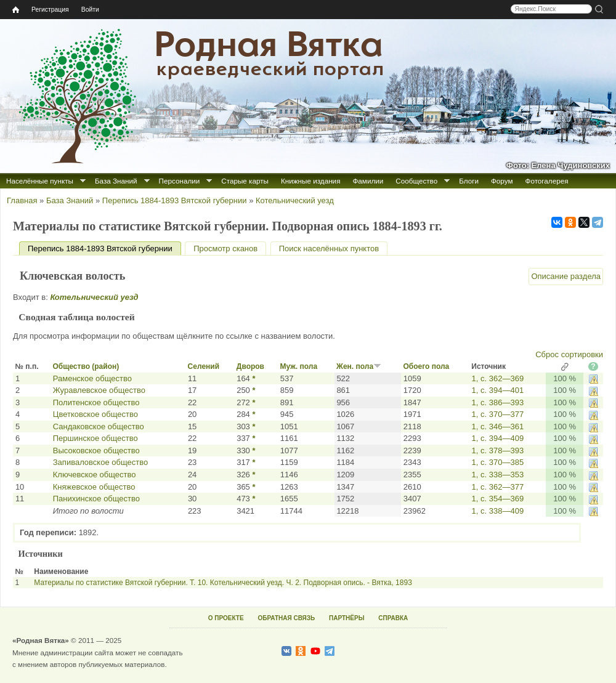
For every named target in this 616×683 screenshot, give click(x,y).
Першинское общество (95, 438)
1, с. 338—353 (498, 475)
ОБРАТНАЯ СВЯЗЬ (286, 618)
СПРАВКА (393, 618)
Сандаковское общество (99, 426)
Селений (204, 366)
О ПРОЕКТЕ (226, 618)
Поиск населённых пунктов (329, 249)
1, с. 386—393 (498, 402)
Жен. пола (359, 366)
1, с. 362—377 (498, 487)
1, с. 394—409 (498, 438)
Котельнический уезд (295, 200)
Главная (22, 200)
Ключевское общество (95, 475)
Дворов (250, 366)
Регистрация (50, 10)
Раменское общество (92, 378)
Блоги (469, 181)
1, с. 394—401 (498, 390)
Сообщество (416, 181)
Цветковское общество (95, 414)
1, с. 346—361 (498, 426)
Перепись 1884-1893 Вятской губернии (175, 200)
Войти (90, 10)
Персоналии (180, 181)
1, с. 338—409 (498, 511)
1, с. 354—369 (498, 499)
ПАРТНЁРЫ (346, 618)
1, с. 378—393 (498, 451)
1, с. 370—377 (498, 414)
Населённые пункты (40, 181)
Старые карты (245, 181)
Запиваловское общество (100, 462)
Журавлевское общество (99, 390)
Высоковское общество (96, 451)
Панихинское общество (96, 499)
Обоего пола (426, 366)
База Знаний (116, 181)
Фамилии (368, 181)
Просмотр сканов (225, 249)
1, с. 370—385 (498, 462)
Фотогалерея (547, 181)
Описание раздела (566, 276)
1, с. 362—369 (498, 378)
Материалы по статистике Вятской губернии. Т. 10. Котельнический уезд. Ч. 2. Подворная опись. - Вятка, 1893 (223, 583)
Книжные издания (310, 181)
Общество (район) (86, 366)
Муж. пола (299, 366)
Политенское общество (96, 402)
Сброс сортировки (569, 354)
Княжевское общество (94, 487)
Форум (502, 181)
